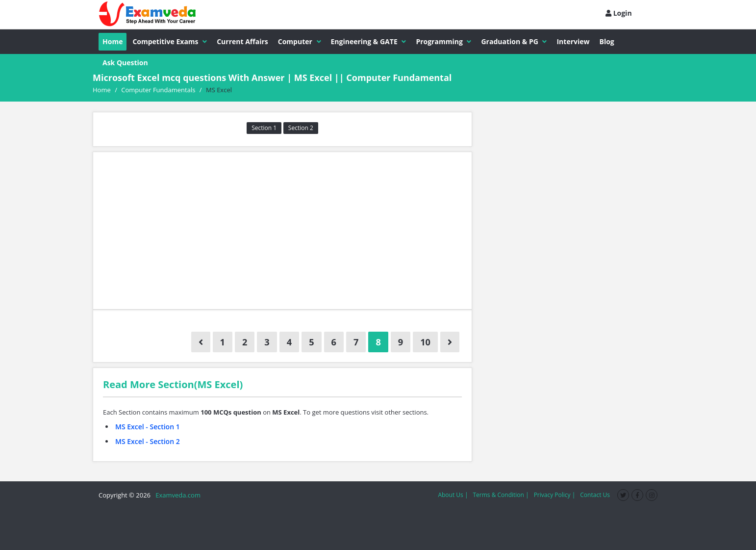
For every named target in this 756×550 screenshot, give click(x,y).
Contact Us (595, 495)
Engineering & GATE (369, 41)
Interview (573, 41)
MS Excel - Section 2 (148, 441)
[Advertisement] (282, 231)
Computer (300, 41)
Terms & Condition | (501, 495)
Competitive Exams (170, 41)
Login (619, 13)
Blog (607, 41)
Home (113, 41)
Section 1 (264, 128)
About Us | (453, 495)
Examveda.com (176, 495)
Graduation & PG (514, 41)
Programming (443, 41)
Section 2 (301, 128)
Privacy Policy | (555, 495)
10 (425, 342)
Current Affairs (242, 41)
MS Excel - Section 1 (148, 427)
